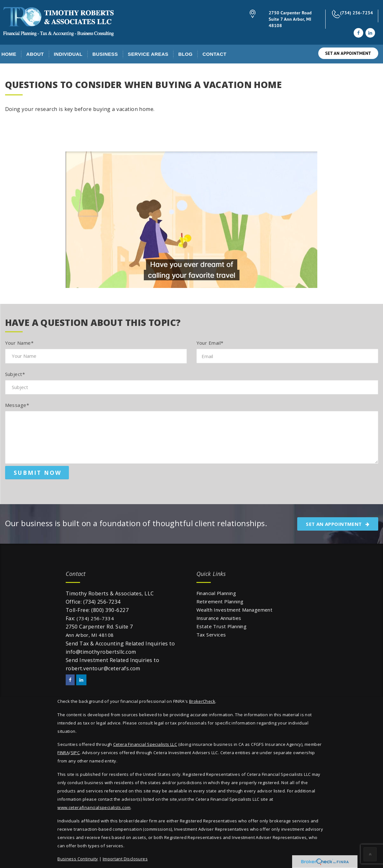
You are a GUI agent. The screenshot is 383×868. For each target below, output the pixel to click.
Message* (17, 405)
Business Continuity (78, 859)
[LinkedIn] (370, 33)
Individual (68, 54)
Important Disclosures (125, 859)
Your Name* (19, 343)
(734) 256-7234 (357, 13)
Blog (185, 54)
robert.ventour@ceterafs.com (103, 668)
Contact (214, 54)
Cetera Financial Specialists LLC (145, 744)
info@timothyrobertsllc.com (101, 652)
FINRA (63, 753)
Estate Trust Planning (222, 626)
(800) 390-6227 (110, 610)
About (35, 54)
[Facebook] (358, 33)
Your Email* (210, 343)
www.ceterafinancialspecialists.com (94, 807)
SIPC (75, 753)
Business (105, 54)
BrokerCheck (202, 701)
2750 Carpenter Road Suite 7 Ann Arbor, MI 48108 (290, 19)
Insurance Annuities (219, 618)
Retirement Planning (220, 601)
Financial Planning (216, 593)
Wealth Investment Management (235, 610)
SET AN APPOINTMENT (348, 53)
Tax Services (211, 635)
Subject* (15, 374)
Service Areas (148, 54)
